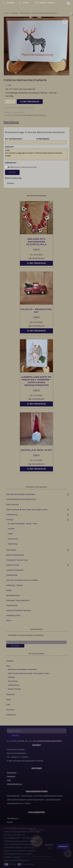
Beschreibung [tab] (11, 122)
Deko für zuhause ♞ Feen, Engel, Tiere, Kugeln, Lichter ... (28, 510)
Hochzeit (11, 529)
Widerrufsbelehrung (14, 784)
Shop (8, 666)
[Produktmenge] (10, 102)
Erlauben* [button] (63, 846)
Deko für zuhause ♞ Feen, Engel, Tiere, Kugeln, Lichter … (29, 673)
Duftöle (9, 590)
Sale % (9, 621)
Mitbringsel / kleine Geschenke (18, 600)
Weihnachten (19, 112)
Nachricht (10, 147)
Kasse (8, 700)
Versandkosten (29, 89)
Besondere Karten (13, 595)
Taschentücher (12, 606)
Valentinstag (13, 544)
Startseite (10, 661)
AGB (8, 705)
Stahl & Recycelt (12, 505)
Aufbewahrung (12, 515)
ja (7, 167)
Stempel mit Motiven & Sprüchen (18, 611)
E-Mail (23, 3)
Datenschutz (11, 163)
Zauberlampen (12, 575)
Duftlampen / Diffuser (14, 585)
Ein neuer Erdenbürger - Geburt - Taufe (22, 524)
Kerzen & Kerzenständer (15, 555)
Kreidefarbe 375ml (13, 616)
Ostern (10, 534)
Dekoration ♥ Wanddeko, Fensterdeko (21, 494)
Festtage (10, 520)
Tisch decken (11, 550)
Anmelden (8, 3)
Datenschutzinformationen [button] (16, 860)
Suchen (15, 646)
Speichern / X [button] (49, 846)
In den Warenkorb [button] (36, 263)
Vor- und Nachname (14, 139)
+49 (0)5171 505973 (45, 3)
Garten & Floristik (13, 565)
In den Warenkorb (30, 102)
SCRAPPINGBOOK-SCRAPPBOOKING (21, 499)
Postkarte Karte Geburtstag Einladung (30, 115)
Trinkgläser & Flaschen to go (17, 560)
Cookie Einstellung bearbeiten (49, 741)
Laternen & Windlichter (15, 570)
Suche (15, 735)
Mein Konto (10, 710)
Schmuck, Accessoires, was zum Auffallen (22, 580)
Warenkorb (10, 695)
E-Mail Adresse (43, 139)
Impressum (11, 776)
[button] (65, 21)
